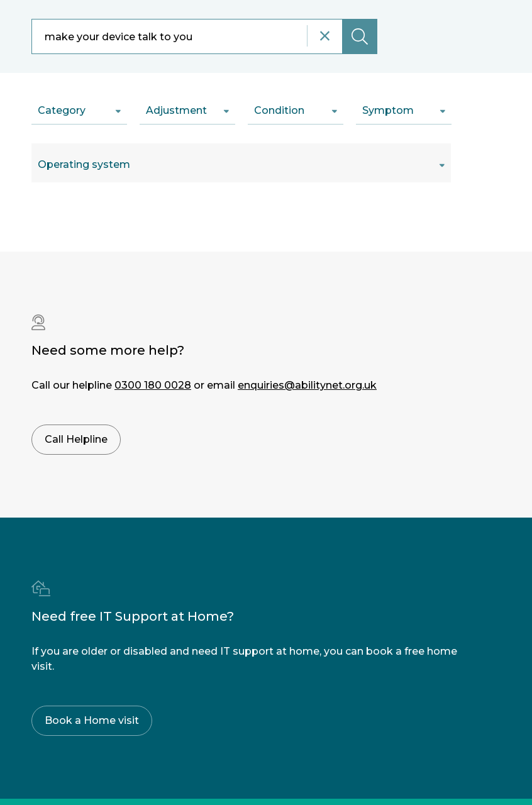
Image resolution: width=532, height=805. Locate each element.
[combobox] (204, 36)
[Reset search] (324, 36)
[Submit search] (360, 36)
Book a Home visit (92, 720)
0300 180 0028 (153, 385)
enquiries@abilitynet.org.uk (307, 385)
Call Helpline (76, 439)
